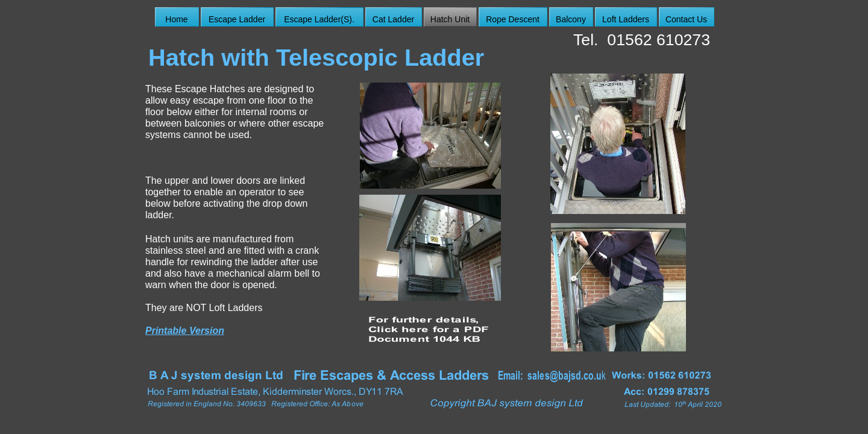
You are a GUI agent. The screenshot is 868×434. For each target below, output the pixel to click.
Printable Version (185, 331)
